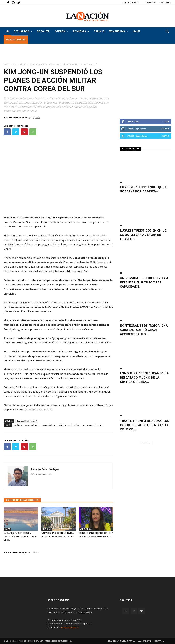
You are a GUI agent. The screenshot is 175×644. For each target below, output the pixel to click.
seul (99, 425)
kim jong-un (65, 425)
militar (77, 425)
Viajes (7, 529)
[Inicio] (8, 31)
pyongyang (89, 425)
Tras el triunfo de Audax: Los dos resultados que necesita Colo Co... (144, 425)
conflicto (18, 425)
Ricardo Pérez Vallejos (16, 118)
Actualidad (23, 31)
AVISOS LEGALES (16, 39)
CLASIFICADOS (165, 2)
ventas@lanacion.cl (70, 627)
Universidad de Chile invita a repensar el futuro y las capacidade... (144, 282)
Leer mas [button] (145, 443)
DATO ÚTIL (43, 31)
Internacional (20, 64)
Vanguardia (119, 31)
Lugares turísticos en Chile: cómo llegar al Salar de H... (21, 536)
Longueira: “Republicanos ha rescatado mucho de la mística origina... (144, 377)
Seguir (165, 129)
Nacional (47, 529)
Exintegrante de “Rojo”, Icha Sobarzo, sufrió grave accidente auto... (144, 330)
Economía (81, 31)
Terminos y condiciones (121, 641)
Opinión (61, 31)
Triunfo (99, 31)
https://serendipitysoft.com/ (59, 641)
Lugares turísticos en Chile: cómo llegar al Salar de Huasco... (143, 235)
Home (7, 64)
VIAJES (137, 31)
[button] (167, 32)
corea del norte (32, 425)
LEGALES (150, 2)
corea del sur (49, 425)
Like (167, 121)
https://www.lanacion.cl (42, 474)
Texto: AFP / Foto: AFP (27, 421)
